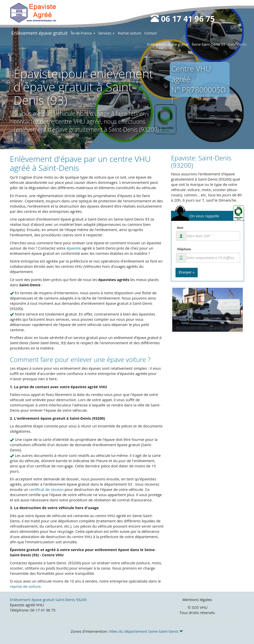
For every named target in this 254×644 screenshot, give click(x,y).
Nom (180, 228)
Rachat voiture (129, 33)
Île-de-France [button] (83, 33)
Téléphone (184, 249)
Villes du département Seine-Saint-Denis (146, 631)
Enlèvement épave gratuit (40, 33)
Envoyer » (187, 272)
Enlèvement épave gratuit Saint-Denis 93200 (48, 600)
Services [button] (107, 33)
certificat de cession (46, 489)
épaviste (74, 248)
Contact (151, 33)
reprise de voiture (25, 586)
